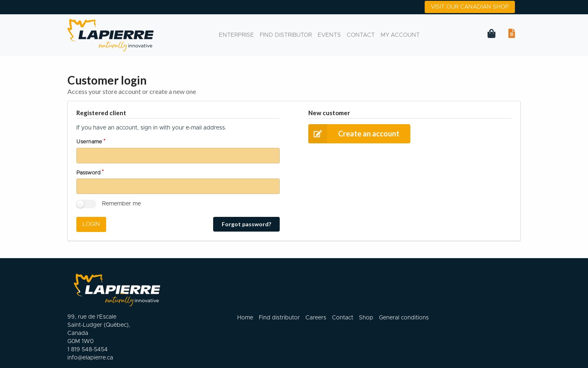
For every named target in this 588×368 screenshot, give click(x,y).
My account (400, 35)
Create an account (354, 134)
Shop (366, 317)
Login (91, 224)
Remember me (121, 204)
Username (89, 142)
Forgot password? (246, 224)
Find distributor (286, 35)
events (329, 35)
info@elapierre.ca (90, 358)
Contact (361, 35)
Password (88, 173)
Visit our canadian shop (470, 7)
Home (245, 317)
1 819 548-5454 (88, 350)
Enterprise (236, 35)
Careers (316, 317)
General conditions (404, 317)
